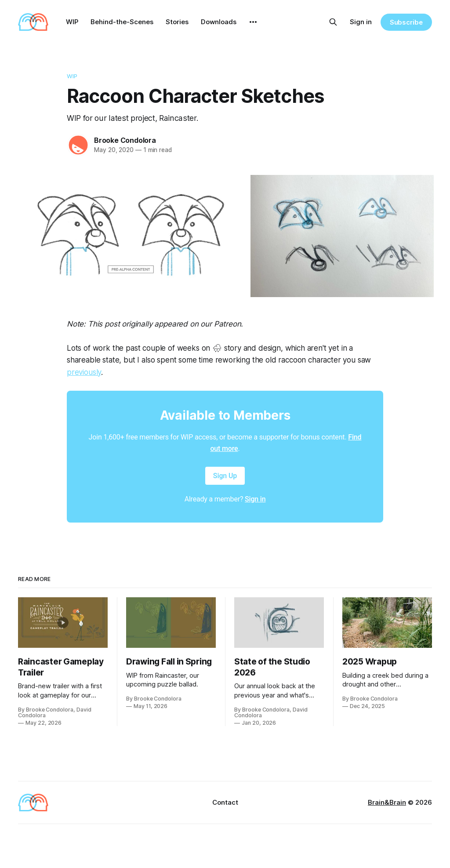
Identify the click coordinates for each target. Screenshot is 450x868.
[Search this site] (333, 22)
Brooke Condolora (125, 140)
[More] (253, 22)
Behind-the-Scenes (122, 22)
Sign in (361, 22)
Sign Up (225, 476)
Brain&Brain (387, 802)
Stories (177, 22)
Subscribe (406, 22)
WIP (72, 22)
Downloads (219, 22)
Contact (225, 802)
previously (84, 372)
